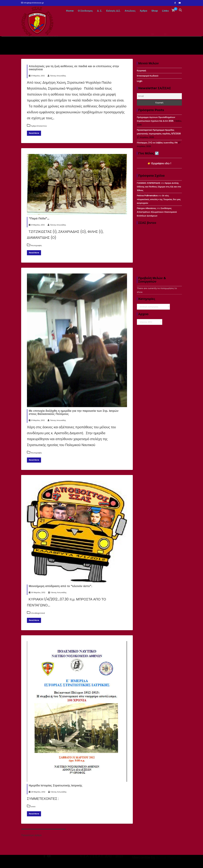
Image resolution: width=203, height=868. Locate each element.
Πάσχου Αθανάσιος (147, 208)
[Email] (159, 96)
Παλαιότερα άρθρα (31, 835)
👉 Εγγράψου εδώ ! (159, 163)
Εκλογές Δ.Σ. (113, 11)
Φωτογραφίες (36, 245)
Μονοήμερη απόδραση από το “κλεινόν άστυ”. (60, 586)
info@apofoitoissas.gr (32, 3)
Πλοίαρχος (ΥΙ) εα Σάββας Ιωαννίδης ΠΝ (157, 143)
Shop (155, 11)
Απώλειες (130, 11)
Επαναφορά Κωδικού (148, 76)
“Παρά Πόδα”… (39, 218)
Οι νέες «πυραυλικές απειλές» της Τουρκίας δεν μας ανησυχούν (159, 199)
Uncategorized (38, 613)
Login (140, 81)
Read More (34, 133)
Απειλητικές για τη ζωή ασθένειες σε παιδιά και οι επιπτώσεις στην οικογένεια (74, 68)
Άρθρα (144, 11)
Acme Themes (168, 863)
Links (165, 11)
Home (70, 11)
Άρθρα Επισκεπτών (39, 126)
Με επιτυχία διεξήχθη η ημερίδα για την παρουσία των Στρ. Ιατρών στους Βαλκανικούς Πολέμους (74, 412)
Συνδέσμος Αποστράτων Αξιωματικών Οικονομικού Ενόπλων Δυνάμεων (157, 212)
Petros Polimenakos (147, 196)
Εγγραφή (141, 70)
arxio (33, 807)
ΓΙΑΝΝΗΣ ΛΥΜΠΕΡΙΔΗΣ (149, 183)
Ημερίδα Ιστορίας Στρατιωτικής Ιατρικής (56, 785)
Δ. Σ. (100, 11)
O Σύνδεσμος (85, 11)
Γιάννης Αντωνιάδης (57, 76)
